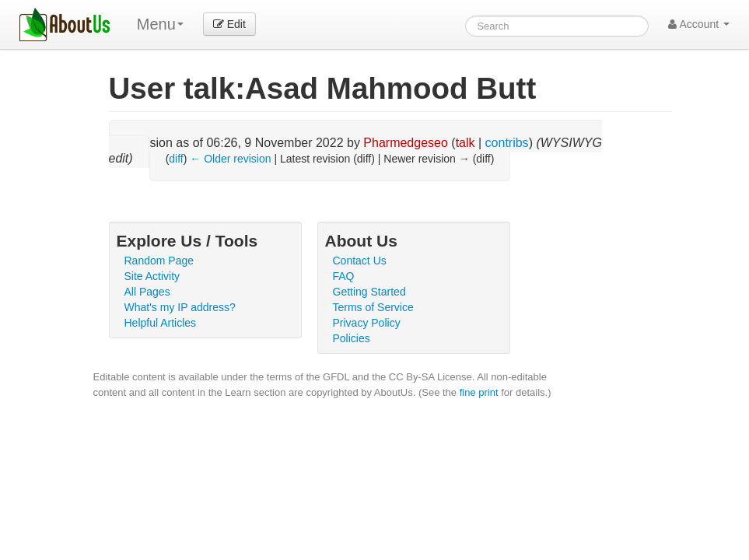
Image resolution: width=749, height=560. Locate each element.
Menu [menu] (160, 24)
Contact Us (360, 261)
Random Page (159, 261)
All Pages (147, 292)
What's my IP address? (180, 307)
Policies (352, 338)
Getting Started (369, 292)
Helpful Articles (161, 323)
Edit (229, 24)
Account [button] (699, 24)
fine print (479, 392)
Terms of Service (373, 307)
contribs (507, 143)
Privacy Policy (367, 323)
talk (465, 143)
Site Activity (152, 276)
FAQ (344, 276)
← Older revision (230, 159)
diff (176, 159)
